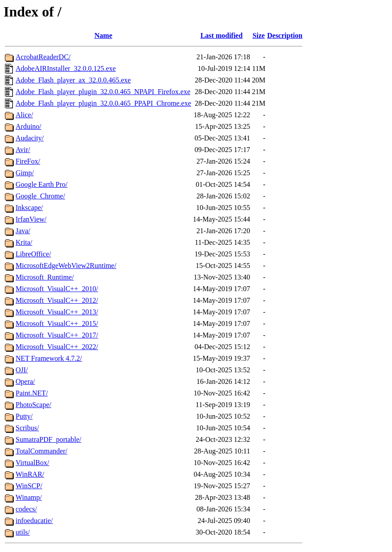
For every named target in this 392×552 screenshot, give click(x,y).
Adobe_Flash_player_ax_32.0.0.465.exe (73, 80)
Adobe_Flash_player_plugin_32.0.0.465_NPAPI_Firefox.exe (103, 92)
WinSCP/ (29, 486)
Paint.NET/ (32, 393)
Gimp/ (25, 173)
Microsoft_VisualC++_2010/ (57, 289)
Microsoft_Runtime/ (45, 277)
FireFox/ (28, 161)
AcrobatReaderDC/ (43, 57)
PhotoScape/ (33, 405)
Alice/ (24, 115)
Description (285, 35)
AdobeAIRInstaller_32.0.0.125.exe (66, 68)
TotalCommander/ (41, 451)
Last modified (222, 35)
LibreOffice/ (33, 254)
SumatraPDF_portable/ (49, 439)
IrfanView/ (31, 219)
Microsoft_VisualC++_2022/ (57, 347)
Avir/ (23, 150)
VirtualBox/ (32, 463)
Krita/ (24, 242)
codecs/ (26, 509)
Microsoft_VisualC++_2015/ (57, 323)
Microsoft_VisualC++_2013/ (57, 312)
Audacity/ (30, 138)
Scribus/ (27, 428)
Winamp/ (29, 497)
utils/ (23, 532)
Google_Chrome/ (40, 196)
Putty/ (24, 416)
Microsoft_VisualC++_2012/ (57, 300)
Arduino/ (29, 126)
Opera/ (25, 381)
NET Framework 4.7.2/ (49, 358)
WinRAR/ (30, 474)
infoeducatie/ (34, 521)
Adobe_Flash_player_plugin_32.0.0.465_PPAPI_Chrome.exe (103, 103)
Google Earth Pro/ (41, 184)
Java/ (23, 231)
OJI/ (22, 370)
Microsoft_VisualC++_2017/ (57, 335)
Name (103, 35)
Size (259, 35)
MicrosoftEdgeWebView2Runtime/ (66, 266)
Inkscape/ (29, 208)
